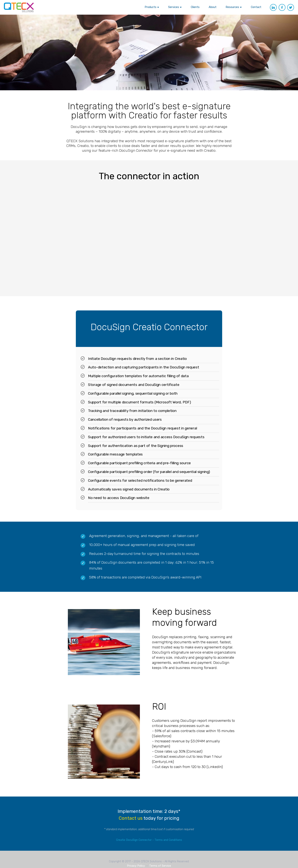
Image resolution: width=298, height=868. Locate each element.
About (213, 7)
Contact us (131, 818)
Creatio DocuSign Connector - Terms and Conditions (149, 840)
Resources (232, 7)
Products (151, 7)
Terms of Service (160, 866)
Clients (195, 7)
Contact (256, 7)
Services (174, 7)
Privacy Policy (136, 866)
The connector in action (149, 176)
